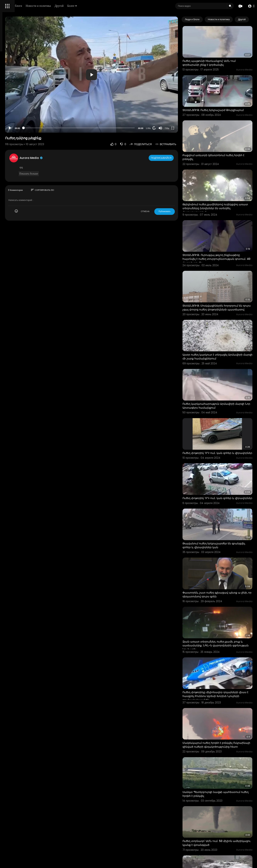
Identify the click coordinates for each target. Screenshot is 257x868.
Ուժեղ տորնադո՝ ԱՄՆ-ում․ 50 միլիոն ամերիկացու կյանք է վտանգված (222, 747)
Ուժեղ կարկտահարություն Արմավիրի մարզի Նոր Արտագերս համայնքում (223, 360)
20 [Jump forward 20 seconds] (169, 128)
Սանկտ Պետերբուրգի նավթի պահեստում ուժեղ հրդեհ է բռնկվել (221, 704)
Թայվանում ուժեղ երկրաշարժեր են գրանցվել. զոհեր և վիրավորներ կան (222, 487)
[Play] (59, 128)
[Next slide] (248, 19)
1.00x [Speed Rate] (163, 128)
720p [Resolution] (182, 128)
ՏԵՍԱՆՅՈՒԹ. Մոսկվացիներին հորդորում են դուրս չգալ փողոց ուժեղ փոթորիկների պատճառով (223, 274)
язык (24, 129)
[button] (250, 6)
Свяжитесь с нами (23, 125)
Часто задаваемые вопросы (20, 112)
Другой (111, 6)
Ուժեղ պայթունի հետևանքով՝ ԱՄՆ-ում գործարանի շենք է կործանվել (224, 56)
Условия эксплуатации (17, 116)
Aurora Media (80, 158)
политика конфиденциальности (22, 121)
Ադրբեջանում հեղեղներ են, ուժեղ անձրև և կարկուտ (220, 789)
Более (124, 6)
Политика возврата (15, 108)
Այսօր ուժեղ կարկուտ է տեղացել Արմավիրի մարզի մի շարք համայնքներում (220, 318)
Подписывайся (176, 158)
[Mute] (175, 128)
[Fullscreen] (187, 128)
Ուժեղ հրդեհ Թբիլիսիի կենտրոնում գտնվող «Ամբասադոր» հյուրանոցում (222, 832)
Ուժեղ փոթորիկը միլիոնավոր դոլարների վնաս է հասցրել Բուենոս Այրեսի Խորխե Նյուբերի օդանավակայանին (222, 620)
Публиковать (179, 211)
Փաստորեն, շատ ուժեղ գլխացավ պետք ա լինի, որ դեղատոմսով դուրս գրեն (225, 530)
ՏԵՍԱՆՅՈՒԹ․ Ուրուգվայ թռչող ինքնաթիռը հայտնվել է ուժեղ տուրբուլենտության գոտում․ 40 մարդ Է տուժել (224, 232)
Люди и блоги (65, 6)
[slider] (111, 128)
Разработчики (12, 129)
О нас (8, 125)
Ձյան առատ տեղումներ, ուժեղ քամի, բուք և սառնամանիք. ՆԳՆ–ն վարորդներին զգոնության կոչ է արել (222, 574)
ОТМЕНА (160, 211)
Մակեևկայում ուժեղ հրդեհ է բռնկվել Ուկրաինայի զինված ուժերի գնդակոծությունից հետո (222, 662)
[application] (123, 75)
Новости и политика (90, 6)
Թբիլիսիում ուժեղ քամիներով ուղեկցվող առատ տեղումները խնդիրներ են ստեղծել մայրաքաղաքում (225, 186)
